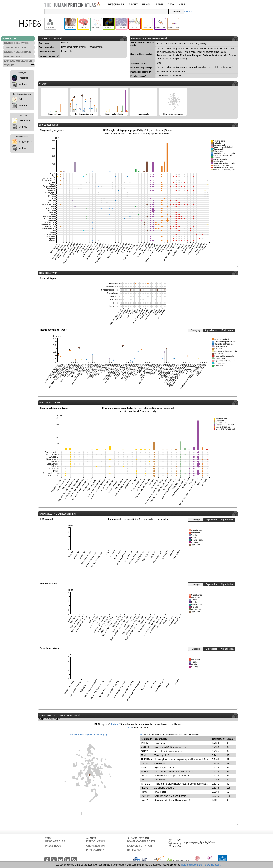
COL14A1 (146, 796)
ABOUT (133, 4)
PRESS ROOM (53, 846)
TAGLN (144, 743)
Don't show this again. (210, 865)
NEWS (146, 4)
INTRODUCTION (96, 841)
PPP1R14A (146, 759)
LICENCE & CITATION (139, 846)
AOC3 (144, 776)
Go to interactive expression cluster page (88, 735)
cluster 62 (115, 724)
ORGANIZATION (95, 846)
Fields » (188, 11)
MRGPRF (145, 747)
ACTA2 (144, 751)
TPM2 (144, 755)
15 (141, 735)
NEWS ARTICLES (55, 841)
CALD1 (144, 763)
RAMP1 (144, 800)
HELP (182, 4)
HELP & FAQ (134, 850)
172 (130, 728)
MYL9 (144, 768)
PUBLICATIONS (95, 850)
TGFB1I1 (145, 784)
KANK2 (144, 772)
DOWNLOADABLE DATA (141, 841)
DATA (171, 4)
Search (176, 11)
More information (190, 865)
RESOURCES (116, 4)
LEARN (159, 4)
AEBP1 (144, 788)
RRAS (144, 792)
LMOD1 (144, 780)
